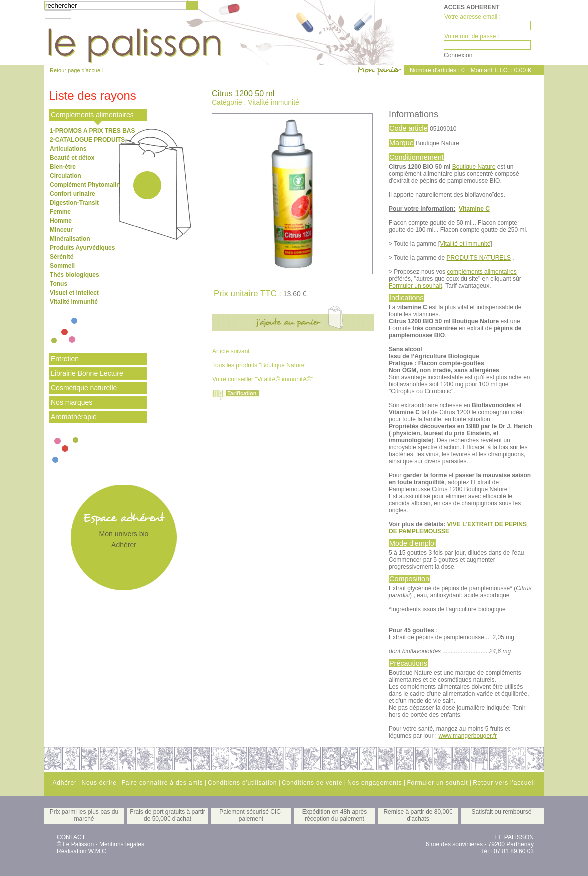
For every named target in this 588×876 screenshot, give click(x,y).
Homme (61, 221)
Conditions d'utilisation (242, 783)
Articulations (68, 149)
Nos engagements (375, 783)
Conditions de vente (312, 783)
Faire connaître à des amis (162, 783)
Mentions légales (122, 844)
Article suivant (231, 351)
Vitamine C (474, 209)
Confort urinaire (73, 194)
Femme (60, 212)
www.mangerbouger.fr (468, 736)
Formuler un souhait (416, 286)
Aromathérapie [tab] (74, 417)
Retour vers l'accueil (504, 783)
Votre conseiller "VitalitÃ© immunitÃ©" (263, 379)
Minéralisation (70, 239)
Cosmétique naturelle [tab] (84, 388)
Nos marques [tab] (72, 402)
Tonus (59, 284)
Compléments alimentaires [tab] (92, 115)
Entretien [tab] (65, 359)
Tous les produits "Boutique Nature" (260, 365)
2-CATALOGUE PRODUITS (87, 140)
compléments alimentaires (482, 272)
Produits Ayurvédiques (82, 248)
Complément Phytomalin (85, 185)
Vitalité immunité (74, 302)
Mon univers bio (124, 534)
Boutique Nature (474, 167)
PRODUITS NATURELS (479, 258)
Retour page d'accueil (76, 70)
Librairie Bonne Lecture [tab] (87, 373)
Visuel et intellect (74, 293)
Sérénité (62, 257)
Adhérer (124, 545)
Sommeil (62, 266)
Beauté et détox (72, 158)
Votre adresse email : (473, 17)
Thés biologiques (75, 275)
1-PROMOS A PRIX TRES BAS (92, 131)
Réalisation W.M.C (82, 851)
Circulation (66, 176)
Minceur (61, 230)
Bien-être (63, 167)
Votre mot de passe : (472, 36)
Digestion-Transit (74, 203)
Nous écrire (99, 783)
